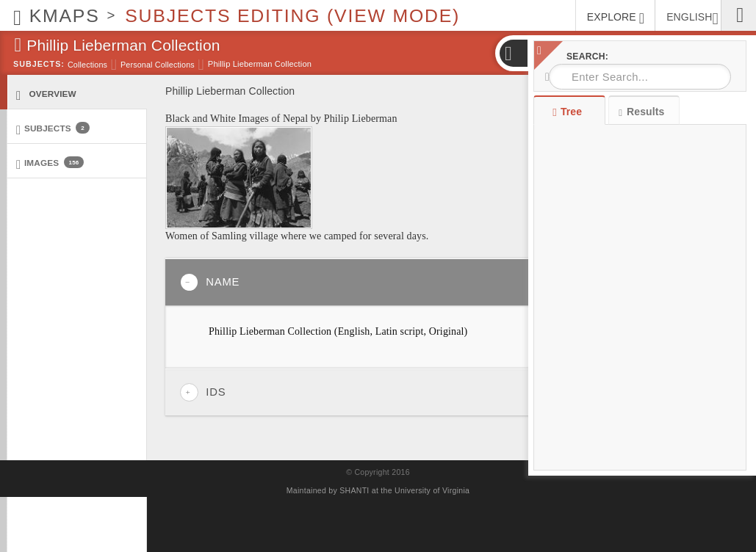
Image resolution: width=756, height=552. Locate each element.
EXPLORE (616, 18)
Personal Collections (158, 65)
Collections (87, 65)
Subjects (53, 129)
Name (210, 282)
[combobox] (640, 77)
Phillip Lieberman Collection (260, 64)
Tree (569, 112)
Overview (46, 94)
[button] (513, 53)
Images (50, 163)
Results (641, 112)
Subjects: (39, 64)
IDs (203, 392)
